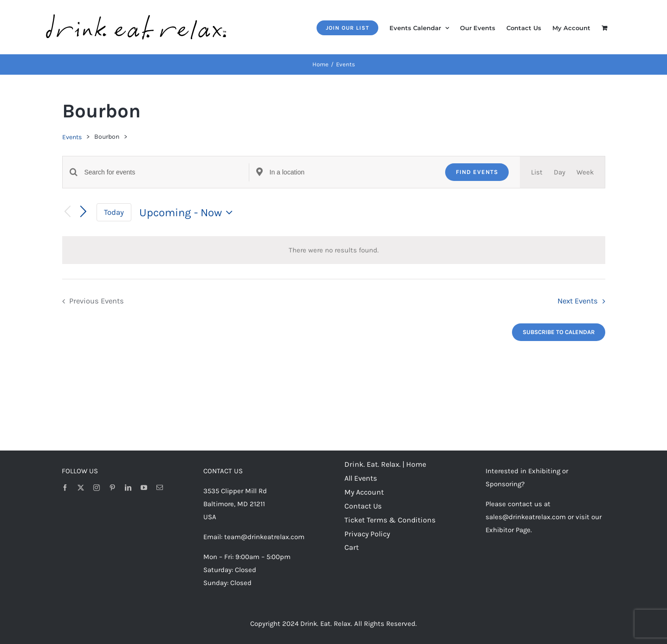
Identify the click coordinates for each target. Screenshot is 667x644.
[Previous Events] (68, 212)
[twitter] (81, 488)
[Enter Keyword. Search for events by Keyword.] (167, 172)
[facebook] (65, 488)
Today (114, 212)
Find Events (477, 172)
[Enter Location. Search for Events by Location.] (352, 172)
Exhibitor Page (508, 530)
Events (72, 137)
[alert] (334, 250)
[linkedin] (128, 488)
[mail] (160, 488)
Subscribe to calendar (559, 332)
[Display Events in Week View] (585, 172)
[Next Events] (83, 212)
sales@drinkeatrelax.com (526, 517)
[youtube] (144, 488)
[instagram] (97, 488)
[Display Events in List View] (537, 172)
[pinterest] (112, 488)
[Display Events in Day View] (560, 172)
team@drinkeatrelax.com (264, 537)
